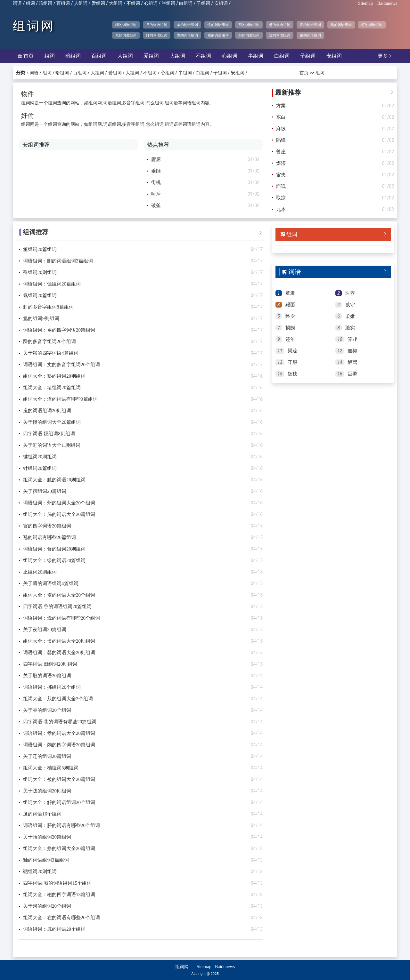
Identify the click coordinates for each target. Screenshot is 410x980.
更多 (385, 56)
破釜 (156, 205)
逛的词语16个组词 (42, 814)
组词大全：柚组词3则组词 (51, 768)
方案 (281, 106)
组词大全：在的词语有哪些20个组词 (61, 918)
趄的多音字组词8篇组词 (48, 307)
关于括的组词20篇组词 (47, 837)
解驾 (352, 362)
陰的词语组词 (341, 25)
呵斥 (156, 194)
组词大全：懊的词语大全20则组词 (59, 641)
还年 (290, 339)
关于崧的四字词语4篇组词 (51, 353)
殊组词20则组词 (40, 272)
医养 (350, 293)
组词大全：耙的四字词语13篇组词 (59, 895)
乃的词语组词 (157, 25)
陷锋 (281, 140)
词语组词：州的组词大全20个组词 (59, 503)
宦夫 (281, 175)
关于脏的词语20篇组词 (47, 676)
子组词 (203, 3)
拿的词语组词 (187, 25)
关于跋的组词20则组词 (47, 791)
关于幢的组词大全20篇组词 (52, 422)
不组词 (133, 3)
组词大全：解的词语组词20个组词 (59, 802)
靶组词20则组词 (40, 872)
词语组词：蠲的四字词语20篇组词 (59, 745)
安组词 (221, 3)
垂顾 (156, 171)
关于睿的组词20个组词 (47, 710)
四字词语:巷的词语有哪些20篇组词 (60, 722)
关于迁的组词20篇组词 (47, 756)
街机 (156, 182)
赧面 (290, 305)
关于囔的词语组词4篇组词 (51, 583)
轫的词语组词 (126, 25)
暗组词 (45, 3)
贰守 (350, 305)
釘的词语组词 (372, 25)
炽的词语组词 (249, 35)
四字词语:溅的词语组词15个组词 (57, 883)
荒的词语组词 (126, 35)
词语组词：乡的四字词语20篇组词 (59, 330)
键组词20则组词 (40, 457)
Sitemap (365, 3)
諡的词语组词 (280, 35)
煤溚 (281, 163)
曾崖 (281, 152)
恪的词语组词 (218, 25)
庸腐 (156, 159)
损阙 (290, 328)
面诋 (281, 186)
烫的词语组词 (187, 35)
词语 (17, 3)
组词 (30, 3)
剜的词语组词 (249, 25)
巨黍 (352, 374)
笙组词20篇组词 (40, 249)
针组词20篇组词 (40, 468)
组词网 (34, 26)
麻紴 (281, 129)
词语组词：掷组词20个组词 (52, 687)
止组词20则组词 (40, 572)
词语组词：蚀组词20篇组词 (52, 284)
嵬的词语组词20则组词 (47, 411)
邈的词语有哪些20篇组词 (49, 537)
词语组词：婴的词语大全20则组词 (59, 653)
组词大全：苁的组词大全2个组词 (58, 699)
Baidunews (387, 3)
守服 (292, 362)
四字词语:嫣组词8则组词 (49, 434)
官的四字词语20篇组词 (47, 526)
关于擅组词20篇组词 (45, 491)
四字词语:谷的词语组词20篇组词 (57, 606)
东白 (281, 117)
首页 (26, 56)
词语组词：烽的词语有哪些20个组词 (61, 618)
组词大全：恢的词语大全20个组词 (59, 595)
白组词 (186, 3)
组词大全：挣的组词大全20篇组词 (59, 848)
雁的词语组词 (218, 35)
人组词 (81, 3)
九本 (281, 209)
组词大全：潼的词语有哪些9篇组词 (60, 399)
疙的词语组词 (310, 25)
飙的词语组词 (310, 35)
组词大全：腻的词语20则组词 (54, 480)
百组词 (63, 3)
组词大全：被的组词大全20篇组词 (59, 779)
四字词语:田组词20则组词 (50, 664)
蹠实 (350, 328)
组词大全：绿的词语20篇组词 (54, 560)
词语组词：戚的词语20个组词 (54, 929)
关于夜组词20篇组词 (45, 630)
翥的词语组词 (280, 25)
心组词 (151, 3)
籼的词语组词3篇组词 (46, 860)
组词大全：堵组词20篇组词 (52, 388)
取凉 (281, 198)
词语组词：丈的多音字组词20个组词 (61, 365)
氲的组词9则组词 (41, 318)
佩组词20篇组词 (40, 295)
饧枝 (292, 374)
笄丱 (352, 339)
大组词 (116, 3)
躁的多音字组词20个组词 (49, 341)
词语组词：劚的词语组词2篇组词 (58, 261)
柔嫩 (350, 316)
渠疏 (292, 351)
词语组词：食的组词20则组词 (54, 549)
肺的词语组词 (157, 35)
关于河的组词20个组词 (47, 906)
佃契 (352, 351)
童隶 (290, 293)
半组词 (168, 3)
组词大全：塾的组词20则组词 (54, 376)
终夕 (290, 316)
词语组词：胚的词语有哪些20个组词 (61, 825)
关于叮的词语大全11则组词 (52, 445)
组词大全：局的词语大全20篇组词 (59, 514)
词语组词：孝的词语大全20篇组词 (59, 733)
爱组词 (98, 3)
